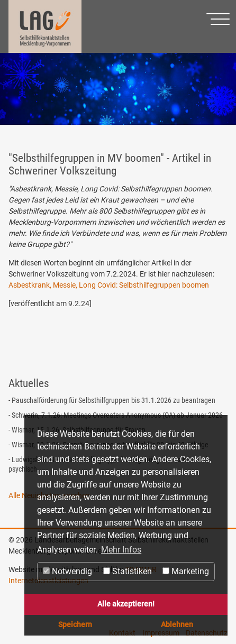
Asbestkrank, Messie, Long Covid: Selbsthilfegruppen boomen (109, 285)
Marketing (186, 571)
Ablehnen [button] (177, 625)
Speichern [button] (75, 625)
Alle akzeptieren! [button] (126, 604)
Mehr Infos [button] (121, 550)
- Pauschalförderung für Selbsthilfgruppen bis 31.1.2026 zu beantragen (112, 400)
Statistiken (128, 571)
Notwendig (67, 571)
